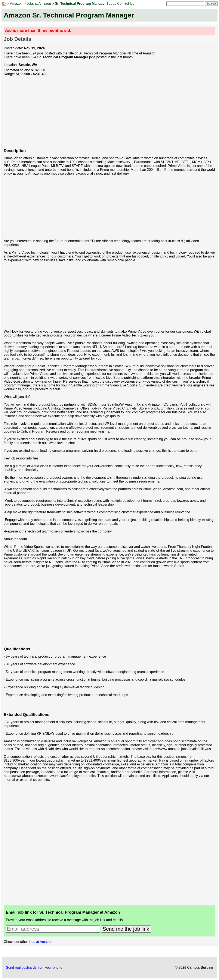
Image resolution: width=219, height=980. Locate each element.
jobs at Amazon (41, 942)
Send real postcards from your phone (34, 968)
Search (211, 4)
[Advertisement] (110, 114)
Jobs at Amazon (39, 4)
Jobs (112, 4)
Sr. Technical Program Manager (80, 4)
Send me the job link (126, 929)
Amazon (16, 4)
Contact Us (126, 4)
